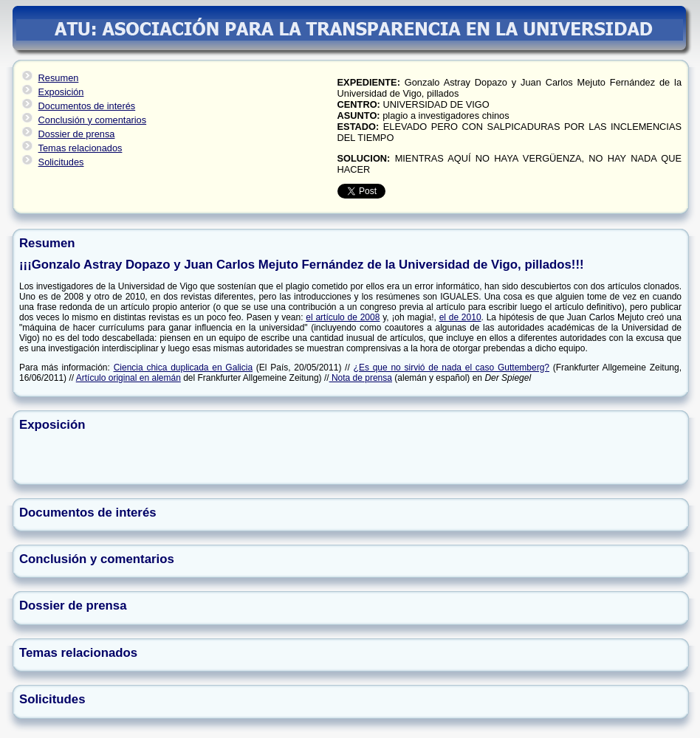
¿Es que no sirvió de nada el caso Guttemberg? (452, 368)
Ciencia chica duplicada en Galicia (183, 368)
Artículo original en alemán (128, 378)
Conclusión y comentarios (93, 120)
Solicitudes (61, 162)
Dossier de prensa (77, 134)
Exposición (61, 92)
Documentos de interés (87, 106)
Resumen (59, 78)
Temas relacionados (80, 148)
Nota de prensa (361, 378)
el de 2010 (460, 317)
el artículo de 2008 (343, 317)
